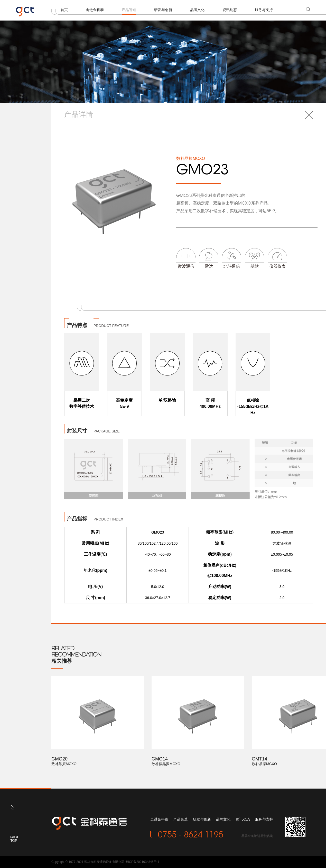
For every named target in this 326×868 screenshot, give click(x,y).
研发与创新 (163, 10)
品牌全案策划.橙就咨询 (257, 836)
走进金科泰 (95, 10)
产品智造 (129, 10)
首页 (64, 10)
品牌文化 (197, 10)
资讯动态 (230, 10)
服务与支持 (264, 10)
